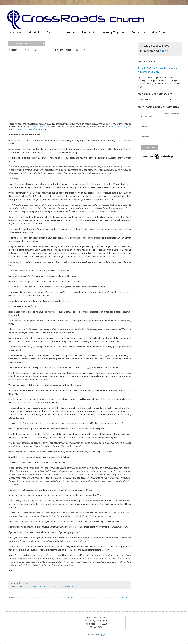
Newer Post (14, 598)
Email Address (147, 117)
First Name (145, 126)
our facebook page (120, 127)
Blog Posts (89, 33)
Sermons (70, 33)
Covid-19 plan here (36, 127)
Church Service (43, 587)
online (164, 51)
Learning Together (113, 33)
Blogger (102, 635)
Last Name (145, 136)
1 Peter (19, 587)
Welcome (16, 33)
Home (70, 598)
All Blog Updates (29, 587)
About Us (34, 33)
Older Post (125, 598)
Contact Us (138, 33)
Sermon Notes (64, 587)
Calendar (52, 33)
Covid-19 (54, 587)
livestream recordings (28, 129)
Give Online (159, 33)
